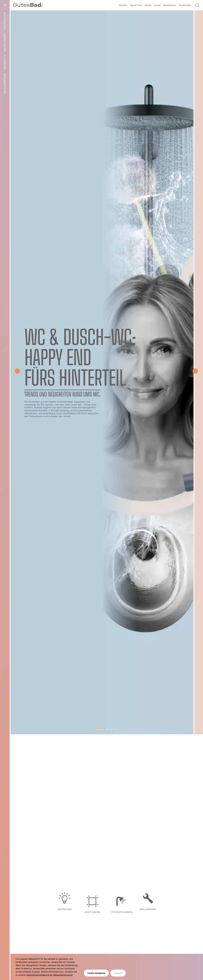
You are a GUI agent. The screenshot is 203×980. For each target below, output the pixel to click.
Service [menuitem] (157, 5)
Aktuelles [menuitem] (123, 5)
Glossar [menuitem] (148, 5)
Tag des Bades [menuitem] (185, 5)
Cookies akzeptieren (96, 973)
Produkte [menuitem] (5, 62)
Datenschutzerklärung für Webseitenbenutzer (49, 975)
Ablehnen (118, 973)
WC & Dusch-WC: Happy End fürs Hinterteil (80, 357)
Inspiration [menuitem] (5, 21)
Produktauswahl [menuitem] (120, 901)
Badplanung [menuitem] (5, 42)
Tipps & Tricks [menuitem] (136, 5)
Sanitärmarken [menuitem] (170, 5)
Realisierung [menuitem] (5, 83)
